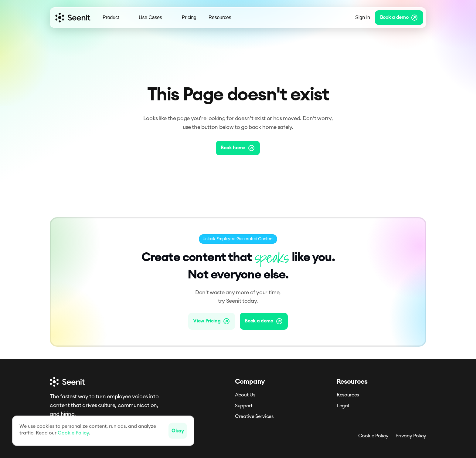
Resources (348, 395)
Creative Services (254, 416)
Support (244, 406)
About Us (245, 395)
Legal (343, 406)
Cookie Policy (373, 436)
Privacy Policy (411, 436)
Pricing (189, 17)
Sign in (363, 17)
